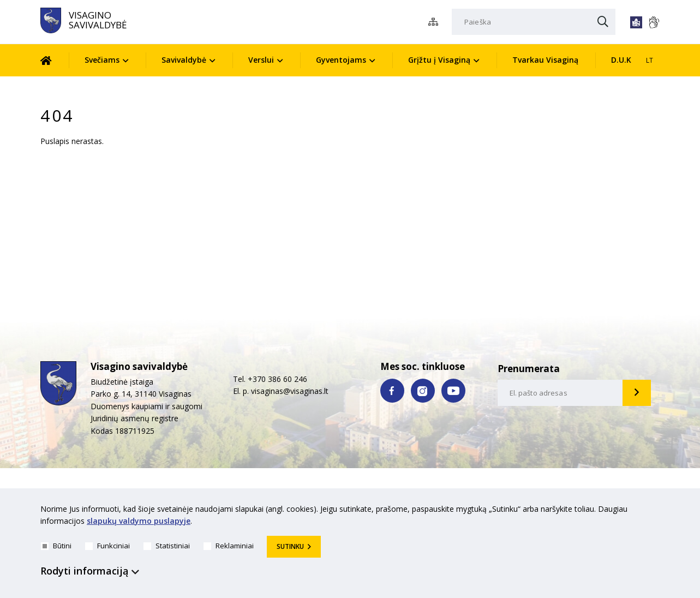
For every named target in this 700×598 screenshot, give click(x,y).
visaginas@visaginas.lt (290, 391)
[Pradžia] (54, 60)
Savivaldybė (184, 60)
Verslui (261, 60)
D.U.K (621, 60)
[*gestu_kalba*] (654, 22)
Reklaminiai (229, 546)
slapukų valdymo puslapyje (139, 521)
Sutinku (290, 546)
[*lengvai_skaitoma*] (636, 22)
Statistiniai (167, 546)
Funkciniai (107, 546)
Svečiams (102, 60)
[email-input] (560, 393)
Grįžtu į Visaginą (439, 60)
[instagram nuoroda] (423, 391)
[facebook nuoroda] (392, 391)
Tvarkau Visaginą (545, 60)
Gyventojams (341, 60)
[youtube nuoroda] (453, 391)
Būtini (56, 546)
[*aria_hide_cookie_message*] (657, 511)
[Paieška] (534, 22)
